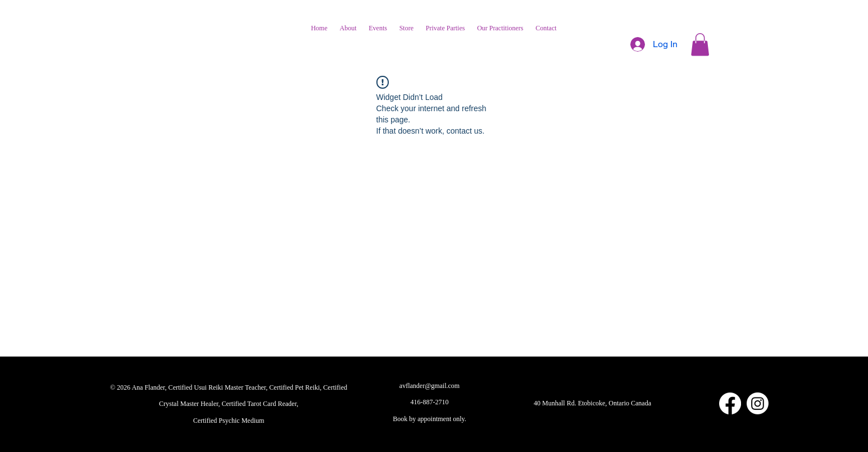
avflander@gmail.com (430, 386)
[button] (700, 45)
